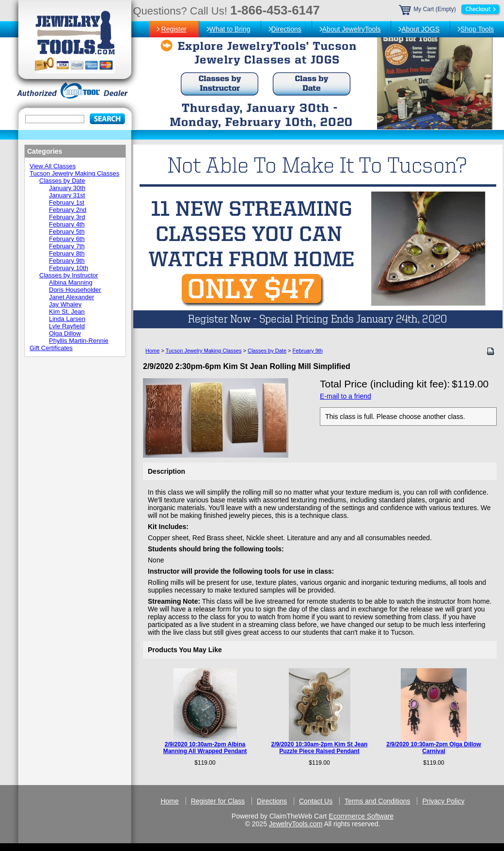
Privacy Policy (443, 801)
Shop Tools (477, 29)
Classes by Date (267, 351)
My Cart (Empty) (450, 9)
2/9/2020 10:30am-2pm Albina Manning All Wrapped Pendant (205, 748)
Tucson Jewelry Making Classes (204, 351)
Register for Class (218, 801)
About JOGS (420, 29)
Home (152, 351)
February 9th (308, 351)
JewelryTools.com (296, 824)
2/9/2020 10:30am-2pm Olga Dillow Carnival (433, 748)
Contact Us (316, 801)
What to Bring (230, 29)
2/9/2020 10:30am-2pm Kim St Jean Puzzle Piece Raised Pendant (320, 748)
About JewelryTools (352, 29)
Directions (286, 29)
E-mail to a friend (346, 396)
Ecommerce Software (361, 816)
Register (174, 29)
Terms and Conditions (377, 801)
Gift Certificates (51, 348)
